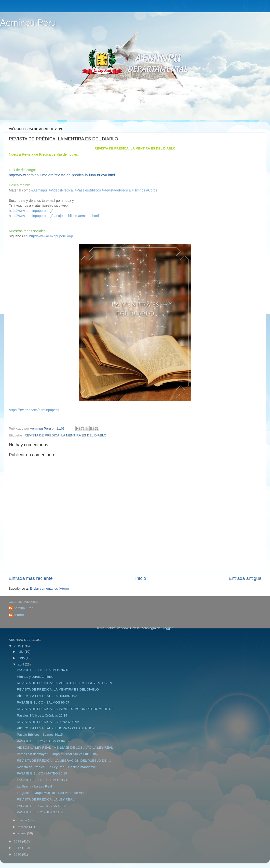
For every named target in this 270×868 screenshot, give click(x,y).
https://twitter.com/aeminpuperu (34, 410)
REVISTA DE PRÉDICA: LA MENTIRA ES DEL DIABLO (66, 435)
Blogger (167, 628)
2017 (18, 848)
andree (19, 615)
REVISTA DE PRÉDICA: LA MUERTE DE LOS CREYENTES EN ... (66, 683)
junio (22, 658)
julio (21, 652)
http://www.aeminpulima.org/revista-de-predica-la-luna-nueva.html (62, 175)
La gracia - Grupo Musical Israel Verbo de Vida (51, 793)
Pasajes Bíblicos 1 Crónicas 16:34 (42, 715)
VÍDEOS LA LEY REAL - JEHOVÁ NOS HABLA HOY (56, 728)
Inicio (141, 578)
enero (22, 833)
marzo (23, 820)
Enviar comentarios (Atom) (49, 589)
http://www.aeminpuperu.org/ (31, 211)
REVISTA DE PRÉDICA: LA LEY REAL (46, 799)
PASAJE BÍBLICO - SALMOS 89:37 (43, 741)
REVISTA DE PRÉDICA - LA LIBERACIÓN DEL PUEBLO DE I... (64, 761)
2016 (18, 854)
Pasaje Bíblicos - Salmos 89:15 (40, 735)
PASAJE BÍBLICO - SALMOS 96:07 (43, 702)
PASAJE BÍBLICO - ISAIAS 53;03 (42, 806)
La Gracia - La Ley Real (34, 786)
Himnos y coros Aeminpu (35, 677)
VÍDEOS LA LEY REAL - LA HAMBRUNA (47, 696)
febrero (23, 827)
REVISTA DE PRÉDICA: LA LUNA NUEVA (48, 722)
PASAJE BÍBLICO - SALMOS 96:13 (43, 780)
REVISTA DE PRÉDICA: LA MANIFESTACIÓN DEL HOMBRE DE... (67, 709)
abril (21, 664)
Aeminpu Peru (28, 23)
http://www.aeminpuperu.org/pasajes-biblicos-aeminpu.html (54, 216)
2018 (18, 841)
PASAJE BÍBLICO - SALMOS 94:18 (43, 670)
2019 (18, 646)
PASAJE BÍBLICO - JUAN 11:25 (41, 812)
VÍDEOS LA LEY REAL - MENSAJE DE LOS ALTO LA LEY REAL (65, 748)
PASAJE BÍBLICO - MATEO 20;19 (42, 773)
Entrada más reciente (31, 578)
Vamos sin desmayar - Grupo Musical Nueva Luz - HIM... (59, 754)
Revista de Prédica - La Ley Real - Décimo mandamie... (58, 767)
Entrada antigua (245, 578)
